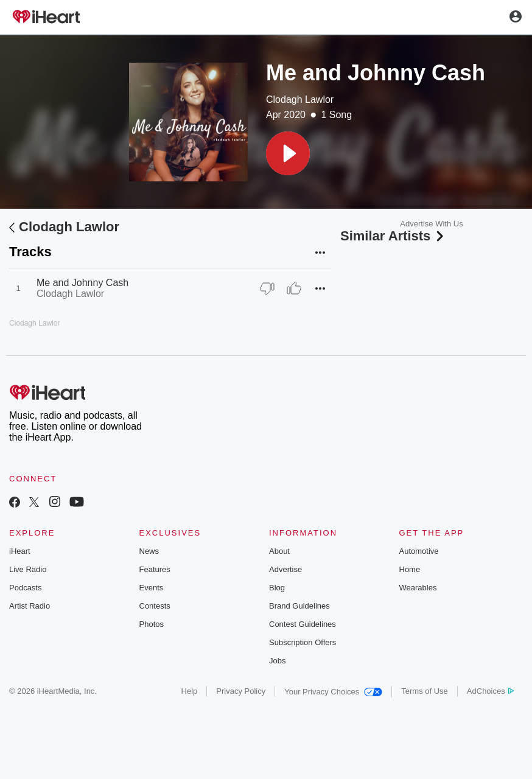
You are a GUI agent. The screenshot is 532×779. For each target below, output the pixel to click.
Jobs (277, 661)
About (279, 551)
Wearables (418, 588)
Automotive (419, 551)
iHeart (20, 551)
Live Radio (28, 569)
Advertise (285, 569)
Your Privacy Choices (333, 692)
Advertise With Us (431, 224)
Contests (155, 606)
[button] (288, 153)
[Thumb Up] (294, 288)
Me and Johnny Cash (82, 283)
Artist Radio (30, 606)
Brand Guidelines (299, 606)
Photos (152, 624)
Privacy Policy (241, 691)
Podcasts (25, 588)
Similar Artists (393, 236)
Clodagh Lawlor (300, 100)
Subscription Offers (303, 642)
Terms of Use (425, 691)
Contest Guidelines (303, 624)
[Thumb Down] (267, 288)
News (149, 551)
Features (155, 569)
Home (410, 569)
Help (190, 691)
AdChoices (490, 691)
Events (152, 588)
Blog (277, 588)
